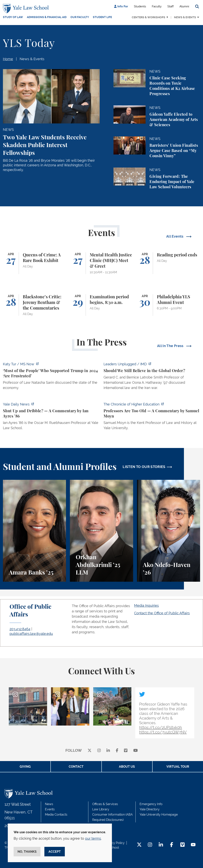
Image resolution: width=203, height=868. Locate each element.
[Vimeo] (126, 751)
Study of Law (13, 17)
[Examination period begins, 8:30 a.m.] (101, 305)
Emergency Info (151, 804)
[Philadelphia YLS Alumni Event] (169, 305)
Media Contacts (56, 815)
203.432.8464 (20, 629)
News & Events (185, 17)
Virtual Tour (178, 767)
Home (8, 59)
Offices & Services (105, 804)
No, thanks (27, 852)
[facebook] (117, 751)
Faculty (157, 6)
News (49, 804)
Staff (170, 6)
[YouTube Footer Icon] (193, 845)
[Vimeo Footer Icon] (182, 845)
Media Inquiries (146, 605)
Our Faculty (80, 17)
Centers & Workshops (149, 17)
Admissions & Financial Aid (47, 17)
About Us (127, 767)
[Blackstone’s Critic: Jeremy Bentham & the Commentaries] (34, 305)
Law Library (101, 809)
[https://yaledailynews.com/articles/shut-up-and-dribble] (51, 417)
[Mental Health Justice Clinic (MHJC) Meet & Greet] (101, 263)
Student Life (102, 17)
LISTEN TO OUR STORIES (144, 467)
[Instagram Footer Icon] (150, 845)
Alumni (184, 6)
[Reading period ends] (169, 263)
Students (140, 6)
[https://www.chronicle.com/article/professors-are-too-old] (152, 417)
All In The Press (171, 346)
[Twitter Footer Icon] (139, 845)
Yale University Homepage (159, 815)
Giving (25, 767)
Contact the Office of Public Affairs (162, 613)
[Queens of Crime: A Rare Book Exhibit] (34, 263)
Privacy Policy (114, 843)
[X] (90, 751)
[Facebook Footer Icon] (172, 845)
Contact (76, 767)
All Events (175, 236)
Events (50, 809)
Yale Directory (150, 809)
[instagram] (99, 751)
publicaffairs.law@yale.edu (31, 634)
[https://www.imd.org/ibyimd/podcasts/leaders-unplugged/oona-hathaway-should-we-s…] (152, 377)
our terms (93, 838)
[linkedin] (108, 751)
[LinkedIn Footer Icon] (161, 845)
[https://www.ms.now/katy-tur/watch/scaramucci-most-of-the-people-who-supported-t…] (51, 377)
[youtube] (136, 751)
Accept (55, 852)
